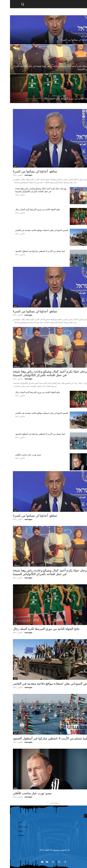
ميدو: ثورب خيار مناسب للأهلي (18, 455)
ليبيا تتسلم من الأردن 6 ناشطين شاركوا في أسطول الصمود (30, 251)
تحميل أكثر (44, 803)
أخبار (82, 36)
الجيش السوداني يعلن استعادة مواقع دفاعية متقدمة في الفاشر (32, 230)
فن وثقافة (81, 62)
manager (18, 175)
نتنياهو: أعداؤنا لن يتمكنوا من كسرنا (25, 171)
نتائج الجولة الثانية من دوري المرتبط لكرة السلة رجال (28, 209)
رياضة (82, 94)
